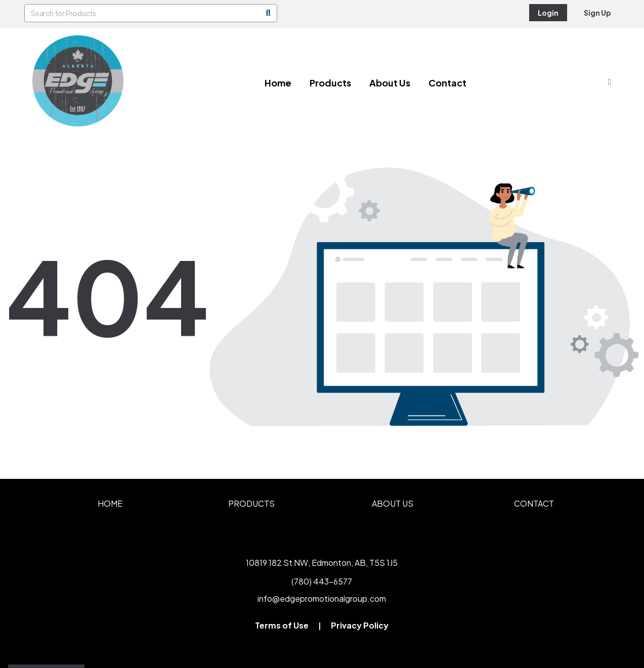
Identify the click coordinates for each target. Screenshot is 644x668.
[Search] (268, 13)
